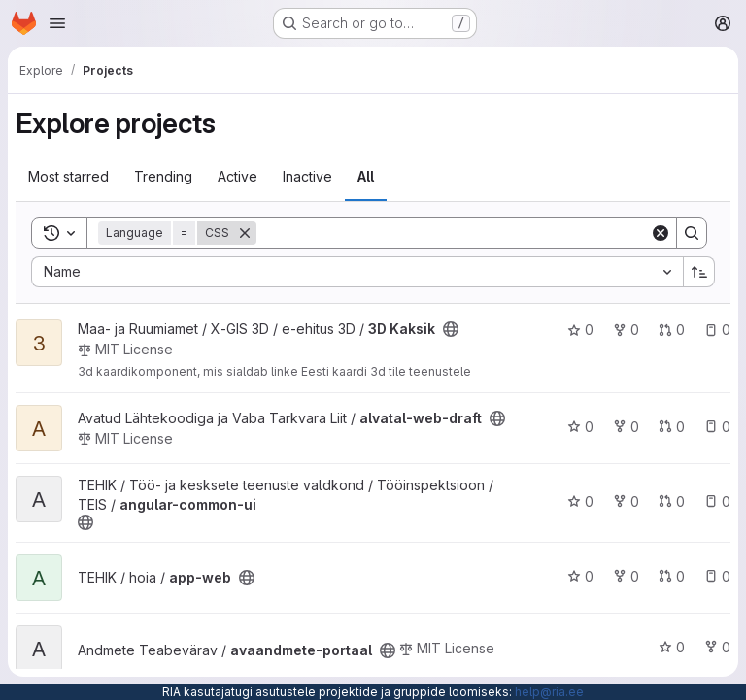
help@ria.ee (549, 692)
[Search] (453, 233)
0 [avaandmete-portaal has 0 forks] (717, 647)
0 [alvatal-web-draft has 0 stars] (580, 427)
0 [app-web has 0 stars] (580, 576)
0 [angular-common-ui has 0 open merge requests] (672, 501)
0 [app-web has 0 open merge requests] (672, 576)
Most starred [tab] (68, 176)
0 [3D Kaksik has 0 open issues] (717, 330)
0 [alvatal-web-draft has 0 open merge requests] (672, 427)
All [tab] (366, 176)
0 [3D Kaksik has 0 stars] (580, 330)
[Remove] (245, 233)
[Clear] (661, 233)
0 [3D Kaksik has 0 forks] (626, 330)
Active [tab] (237, 176)
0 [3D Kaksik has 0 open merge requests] (672, 330)
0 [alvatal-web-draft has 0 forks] (626, 427)
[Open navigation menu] (57, 23)
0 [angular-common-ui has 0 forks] (626, 501)
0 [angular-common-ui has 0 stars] (580, 501)
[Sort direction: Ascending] (699, 272)
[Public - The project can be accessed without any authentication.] (451, 329)
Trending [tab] (163, 176)
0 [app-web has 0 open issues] (717, 576)
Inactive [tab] (307, 176)
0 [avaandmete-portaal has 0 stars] (672, 647)
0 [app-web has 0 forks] (626, 576)
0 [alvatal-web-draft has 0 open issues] (717, 427)
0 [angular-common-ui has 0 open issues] (717, 501)
